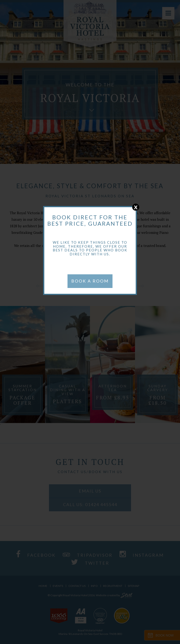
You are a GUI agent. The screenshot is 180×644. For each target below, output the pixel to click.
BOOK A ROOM (90, 281)
